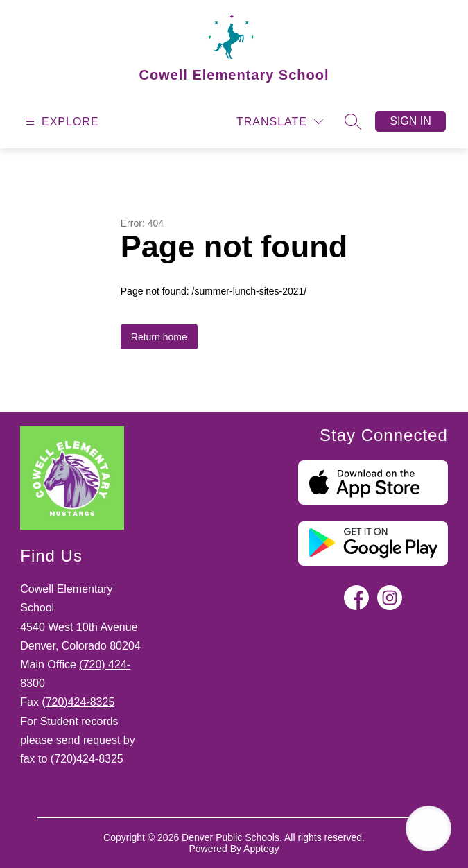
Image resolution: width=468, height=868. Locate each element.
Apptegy (261, 849)
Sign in (410, 121)
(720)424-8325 (78, 702)
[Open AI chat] (428, 828)
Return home (159, 337)
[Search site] (353, 121)
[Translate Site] (280, 122)
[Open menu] (61, 122)
